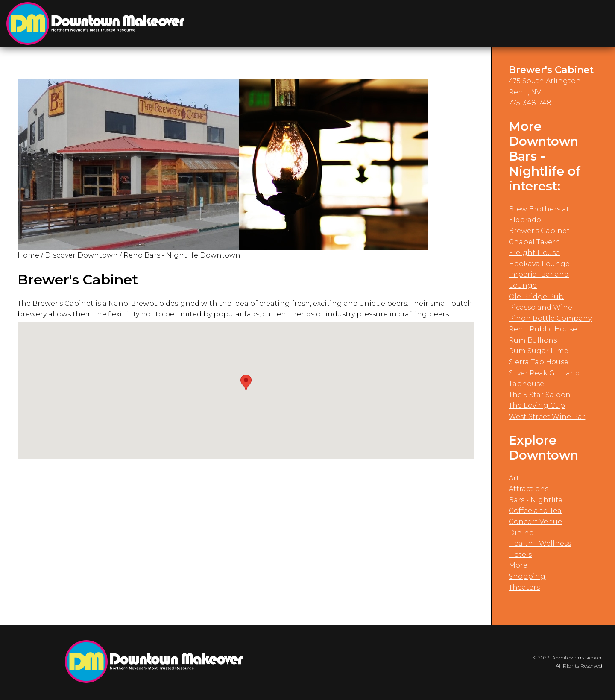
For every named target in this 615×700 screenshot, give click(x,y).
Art (514, 478)
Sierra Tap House (539, 362)
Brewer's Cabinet (539, 231)
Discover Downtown (81, 255)
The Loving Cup (537, 406)
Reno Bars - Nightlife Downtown (182, 255)
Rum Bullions (533, 340)
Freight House (534, 253)
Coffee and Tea (535, 511)
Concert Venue (535, 522)
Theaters (524, 587)
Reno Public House (543, 329)
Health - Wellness (540, 543)
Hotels (520, 555)
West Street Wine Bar (547, 417)
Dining (521, 533)
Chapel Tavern (534, 242)
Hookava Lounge (539, 264)
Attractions (529, 489)
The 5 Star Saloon (540, 395)
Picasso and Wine (540, 307)
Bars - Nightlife (536, 500)
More (518, 565)
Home (28, 255)
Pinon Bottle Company (550, 318)
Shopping (527, 576)
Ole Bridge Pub (536, 297)
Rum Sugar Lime (539, 351)
